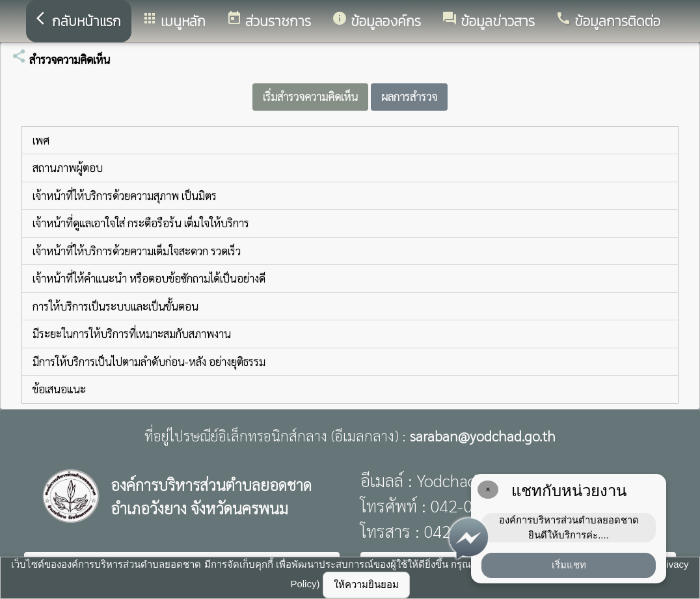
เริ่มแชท (569, 565)
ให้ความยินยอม (366, 584)
